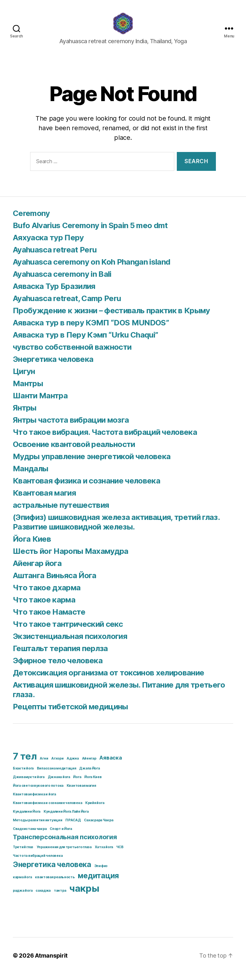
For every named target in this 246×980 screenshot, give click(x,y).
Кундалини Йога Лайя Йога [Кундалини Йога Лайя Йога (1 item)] (66, 818)
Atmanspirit (51, 962)
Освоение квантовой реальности (74, 451)
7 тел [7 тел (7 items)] (25, 763)
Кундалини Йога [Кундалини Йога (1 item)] (27, 818)
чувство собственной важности (72, 353)
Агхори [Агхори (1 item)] (57, 765)
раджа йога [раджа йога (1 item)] (23, 897)
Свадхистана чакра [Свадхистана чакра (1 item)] (30, 835)
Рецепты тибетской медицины (70, 713)
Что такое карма (44, 606)
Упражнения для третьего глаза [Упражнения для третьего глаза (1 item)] (64, 853)
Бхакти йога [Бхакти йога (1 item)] (23, 775)
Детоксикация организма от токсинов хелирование (108, 679)
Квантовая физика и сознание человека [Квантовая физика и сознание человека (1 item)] (47, 809)
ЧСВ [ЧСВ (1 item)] (120, 853)
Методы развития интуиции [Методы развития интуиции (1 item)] (38, 827)
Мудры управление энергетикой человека (92, 463)
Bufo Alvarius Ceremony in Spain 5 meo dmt (90, 232)
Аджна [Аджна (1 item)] (73, 765)
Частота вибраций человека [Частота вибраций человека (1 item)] (38, 862)
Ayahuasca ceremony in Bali (62, 280)
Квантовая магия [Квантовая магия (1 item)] (81, 792)
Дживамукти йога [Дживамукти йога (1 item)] (29, 783)
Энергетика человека (53, 366)
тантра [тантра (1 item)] (60, 897)
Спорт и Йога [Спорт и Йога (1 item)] (61, 835)
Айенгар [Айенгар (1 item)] (89, 765)
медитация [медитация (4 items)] (98, 882)
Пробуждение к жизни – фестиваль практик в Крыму (111, 317)
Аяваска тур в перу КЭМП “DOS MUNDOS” (91, 329)
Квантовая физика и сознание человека (86, 487)
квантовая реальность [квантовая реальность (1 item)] (55, 884)
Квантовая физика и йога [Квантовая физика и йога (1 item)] (34, 801)
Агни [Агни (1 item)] (44, 765)
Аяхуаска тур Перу (48, 244)
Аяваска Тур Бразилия (54, 293)
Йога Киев (32, 545)
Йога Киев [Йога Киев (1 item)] (93, 783)
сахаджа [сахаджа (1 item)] (43, 897)
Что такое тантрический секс (68, 630)
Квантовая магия (44, 499)
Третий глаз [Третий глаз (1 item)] (23, 853)
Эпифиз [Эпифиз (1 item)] (101, 872)
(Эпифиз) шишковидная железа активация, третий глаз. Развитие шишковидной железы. (116, 528)
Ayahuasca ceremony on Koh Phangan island (91, 268)
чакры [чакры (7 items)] (84, 895)
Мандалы (30, 475)
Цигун (24, 378)
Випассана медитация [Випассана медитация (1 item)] (57, 775)
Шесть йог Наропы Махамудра (71, 558)
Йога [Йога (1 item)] (77, 783)
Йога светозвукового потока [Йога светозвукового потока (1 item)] (38, 792)
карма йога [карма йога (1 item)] (22, 884)
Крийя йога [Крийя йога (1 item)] (95, 809)
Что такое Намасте (49, 618)
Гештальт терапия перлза (60, 655)
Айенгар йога (37, 570)
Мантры (28, 390)
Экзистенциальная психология (70, 643)
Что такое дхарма (47, 594)
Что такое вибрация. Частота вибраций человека (105, 438)
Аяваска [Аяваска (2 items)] (111, 764)
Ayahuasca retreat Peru (55, 256)
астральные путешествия (61, 511)
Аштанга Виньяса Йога (55, 582)
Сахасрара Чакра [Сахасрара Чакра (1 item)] (98, 827)
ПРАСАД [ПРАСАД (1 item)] (73, 827)
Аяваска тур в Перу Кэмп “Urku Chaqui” (85, 341)
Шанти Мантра (40, 402)
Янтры (25, 414)
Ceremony (31, 220)
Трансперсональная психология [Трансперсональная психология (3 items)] (65, 843)
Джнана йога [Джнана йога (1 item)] (59, 783)
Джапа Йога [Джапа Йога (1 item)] (89, 775)
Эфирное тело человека (58, 667)
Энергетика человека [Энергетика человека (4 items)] (52, 871)
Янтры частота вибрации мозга (71, 426)
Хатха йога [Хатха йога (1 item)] (104, 853)
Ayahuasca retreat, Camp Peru (67, 305)
